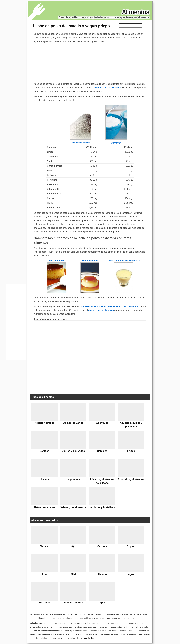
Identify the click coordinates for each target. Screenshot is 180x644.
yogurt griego (116, 143)
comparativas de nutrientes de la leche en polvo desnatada (109, 306)
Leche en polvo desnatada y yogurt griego (71, 26)
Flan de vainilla (90, 261)
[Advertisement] (90, 62)
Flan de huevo (56, 261)
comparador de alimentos (108, 88)
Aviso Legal (94, 638)
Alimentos (136, 12)
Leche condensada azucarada (124, 261)
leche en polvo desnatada (81, 143)
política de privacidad (79, 638)
